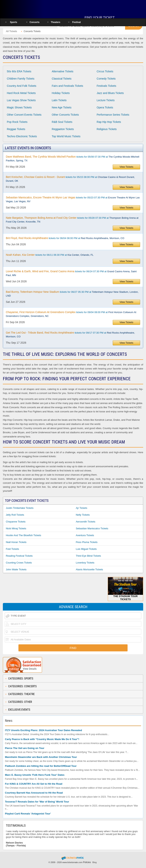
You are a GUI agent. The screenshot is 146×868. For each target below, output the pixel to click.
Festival (77, 22)
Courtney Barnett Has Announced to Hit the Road (34, 793)
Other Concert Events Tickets (24, 115)
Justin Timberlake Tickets (20, 508)
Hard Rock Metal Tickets (21, 93)
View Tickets (126, 167)
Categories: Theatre (21, 694)
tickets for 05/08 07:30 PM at (73, 159)
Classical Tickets (61, 79)
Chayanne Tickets (16, 522)
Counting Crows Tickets (19, 563)
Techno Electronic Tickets (22, 136)
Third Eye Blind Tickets (88, 556)
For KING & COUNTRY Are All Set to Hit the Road (34, 784)
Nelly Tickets (83, 515)
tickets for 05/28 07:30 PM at (72, 220)
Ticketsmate (27, 8)
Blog (94, 862)
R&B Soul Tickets (62, 122)
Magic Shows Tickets (19, 107)
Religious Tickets (107, 129)
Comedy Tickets (106, 79)
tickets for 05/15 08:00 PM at (70, 179)
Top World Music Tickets (66, 136)
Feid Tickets (12, 549)
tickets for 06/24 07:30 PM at (71, 273)
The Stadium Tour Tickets (126, 589)
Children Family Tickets (21, 79)
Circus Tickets (105, 71)
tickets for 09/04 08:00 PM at (71, 314)
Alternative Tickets (63, 71)
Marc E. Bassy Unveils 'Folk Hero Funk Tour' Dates (35, 775)
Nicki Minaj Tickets (16, 528)
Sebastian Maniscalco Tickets (92, 528)
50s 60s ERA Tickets (19, 71)
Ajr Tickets (82, 508)
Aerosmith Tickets (86, 522)
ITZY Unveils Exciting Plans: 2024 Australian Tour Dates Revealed (43, 730)
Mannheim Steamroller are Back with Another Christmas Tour (41, 757)
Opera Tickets (105, 107)
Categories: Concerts (22, 686)
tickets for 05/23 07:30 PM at (73, 199)
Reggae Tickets (16, 129)
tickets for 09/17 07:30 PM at (70, 335)
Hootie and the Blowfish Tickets (23, 535)
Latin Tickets (59, 100)
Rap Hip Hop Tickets (109, 122)
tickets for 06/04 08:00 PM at (65, 238)
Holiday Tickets (61, 93)
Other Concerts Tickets (65, 115)
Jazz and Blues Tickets (110, 93)
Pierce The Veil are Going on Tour (25, 748)
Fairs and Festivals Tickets (67, 86)
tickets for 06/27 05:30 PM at (72, 294)
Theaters (56, 22)
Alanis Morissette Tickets (89, 569)
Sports (13, 22)
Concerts (35, 22)
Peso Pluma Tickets (87, 542)
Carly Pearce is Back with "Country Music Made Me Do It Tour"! (42, 739)
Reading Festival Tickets (19, 556)
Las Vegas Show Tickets (21, 100)
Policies (87, 862)
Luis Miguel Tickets (86, 549)
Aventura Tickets (85, 535)
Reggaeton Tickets (63, 129)
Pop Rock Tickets (17, 122)
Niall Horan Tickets (16, 542)
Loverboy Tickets (85, 563)
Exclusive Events (19, 710)
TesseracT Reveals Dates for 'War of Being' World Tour (37, 802)
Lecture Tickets (106, 100)
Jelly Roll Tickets (15, 515)
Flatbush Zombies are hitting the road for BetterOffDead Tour (41, 766)
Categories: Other (20, 702)
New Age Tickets (62, 107)
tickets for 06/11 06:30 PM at (50, 255)
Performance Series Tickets (113, 115)
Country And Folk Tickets (22, 86)
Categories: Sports (21, 679)
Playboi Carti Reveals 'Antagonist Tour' (28, 814)
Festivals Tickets (107, 86)
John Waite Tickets (16, 569)
